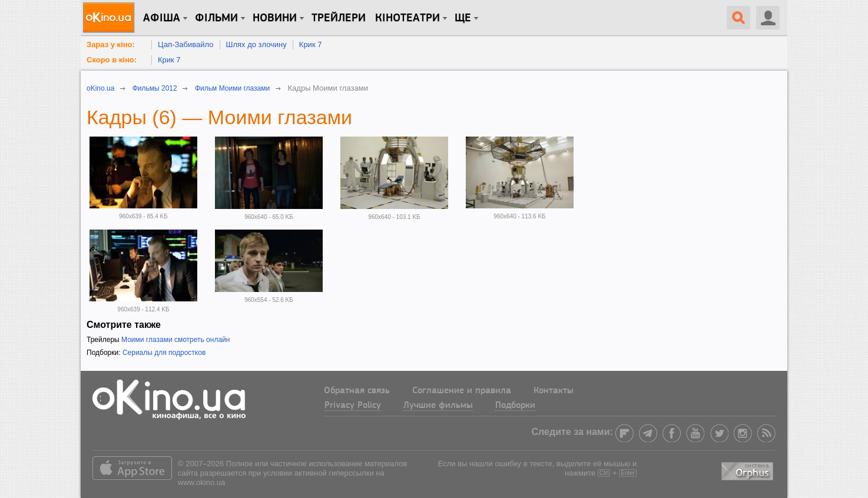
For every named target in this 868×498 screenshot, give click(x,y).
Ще (463, 18)
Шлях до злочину (256, 44)
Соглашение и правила (462, 391)
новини (275, 18)
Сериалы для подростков (164, 353)
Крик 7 (311, 44)
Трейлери (339, 18)
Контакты (554, 391)
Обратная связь (357, 391)
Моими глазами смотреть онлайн (175, 340)
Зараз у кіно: (111, 44)
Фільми (216, 18)
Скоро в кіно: (112, 60)
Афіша (162, 18)
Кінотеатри (408, 18)
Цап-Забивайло (186, 44)
